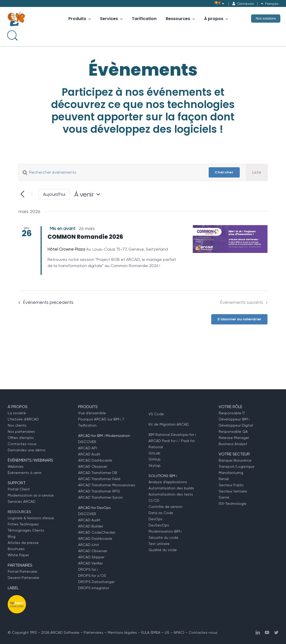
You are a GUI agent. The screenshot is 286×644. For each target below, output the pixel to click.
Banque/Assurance (235, 460)
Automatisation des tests (171, 494)
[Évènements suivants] (31, 194)
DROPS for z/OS (92, 576)
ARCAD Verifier (90, 563)
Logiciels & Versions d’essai (31, 518)
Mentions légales (122, 632)
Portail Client (19, 489)
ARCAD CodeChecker (97, 532)
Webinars (16, 466)
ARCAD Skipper (91, 557)
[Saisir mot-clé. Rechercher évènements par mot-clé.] (111, 172)
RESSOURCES (19, 512)
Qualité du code (163, 550)
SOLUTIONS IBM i (163, 476)
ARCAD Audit (89, 454)
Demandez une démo (27, 450)
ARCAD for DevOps (94, 508)
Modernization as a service (31, 495)
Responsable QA (233, 431)
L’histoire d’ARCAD (23, 419)
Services (111, 19)
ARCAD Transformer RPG (99, 491)
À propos (216, 19)
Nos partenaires (21, 431)
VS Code (156, 414)
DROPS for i (88, 569)
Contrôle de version (165, 507)
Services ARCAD (22, 501)
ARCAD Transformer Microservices (107, 485)
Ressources (180, 19)
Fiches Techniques (23, 524)
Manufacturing (231, 473)
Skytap (155, 465)
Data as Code (161, 513)
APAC (178, 632)
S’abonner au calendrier (239, 319)
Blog (12, 536)
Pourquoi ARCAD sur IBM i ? (101, 419)
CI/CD (154, 500)
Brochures (16, 549)
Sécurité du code (163, 537)
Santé (224, 497)
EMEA (156, 632)
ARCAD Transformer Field (99, 479)
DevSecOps (159, 525)
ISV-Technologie (233, 504)
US (167, 632)
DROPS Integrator (94, 588)
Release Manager (234, 438)
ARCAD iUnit (89, 545)
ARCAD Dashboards (95, 460)
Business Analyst (233, 444)
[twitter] (276, 632)
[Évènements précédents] (22, 194)
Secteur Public (231, 485)
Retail (224, 479)
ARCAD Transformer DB (98, 473)
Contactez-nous (22, 444)
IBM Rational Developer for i (172, 435)
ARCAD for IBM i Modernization (104, 436)
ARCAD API (87, 448)
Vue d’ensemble (92, 413)
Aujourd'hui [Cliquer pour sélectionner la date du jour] (54, 194)
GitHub (155, 459)
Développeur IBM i (234, 419)
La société (17, 413)
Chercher (224, 172)
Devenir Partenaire (24, 578)
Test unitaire (159, 544)
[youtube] (267, 632)
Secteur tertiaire (233, 491)
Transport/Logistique (237, 466)
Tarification (144, 19)
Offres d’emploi (21, 438)
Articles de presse (23, 543)
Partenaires (94, 632)
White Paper (18, 555)
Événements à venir (25, 473)
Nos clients (17, 425)
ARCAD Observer (93, 466)
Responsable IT (232, 413)
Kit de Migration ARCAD (169, 424)
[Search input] (12, 35)
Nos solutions (266, 18)
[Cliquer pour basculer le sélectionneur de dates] (89, 194)
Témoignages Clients (26, 530)
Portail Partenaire (22, 571)
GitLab (154, 453)
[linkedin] (258, 632)
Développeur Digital (236, 425)
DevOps (155, 519)
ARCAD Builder (91, 526)
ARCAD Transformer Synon (100, 497)
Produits (80, 19)
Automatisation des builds (171, 488)
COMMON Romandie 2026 (85, 237)
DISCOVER (87, 442)
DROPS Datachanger (96, 582)
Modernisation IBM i (165, 531)
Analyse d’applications (168, 482)
